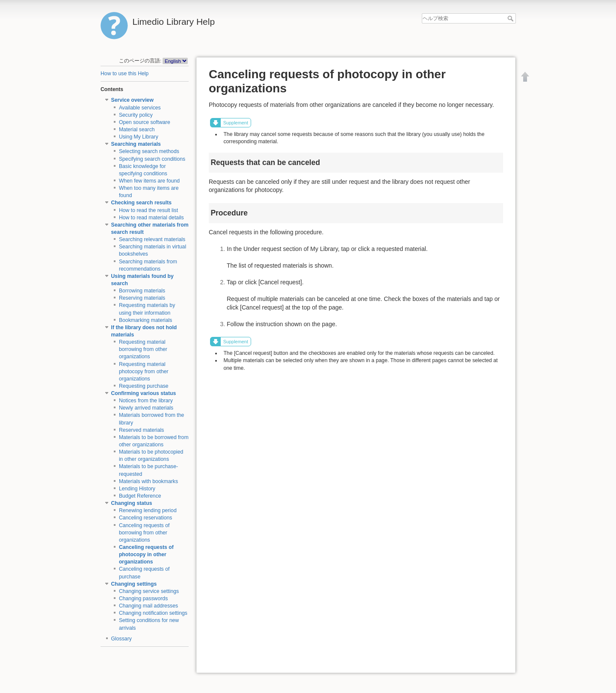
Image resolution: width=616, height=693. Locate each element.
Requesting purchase (144, 386)
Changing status (132, 503)
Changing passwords (143, 599)
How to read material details (151, 218)
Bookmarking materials (146, 320)
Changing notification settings (153, 613)
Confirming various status (144, 393)
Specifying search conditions (152, 159)
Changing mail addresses (148, 606)
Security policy (136, 115)
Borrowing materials (142, 291)
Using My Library (139, 137)
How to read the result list (148, 210)
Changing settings (134, 584)
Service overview (132, 100)
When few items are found (149, 181)
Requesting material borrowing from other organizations (143, 349)
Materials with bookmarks (148, 481)
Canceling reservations (146, 518)
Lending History (137, 489)
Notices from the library (146, 401)
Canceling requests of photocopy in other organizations (146, 554)
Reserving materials (142, 298)
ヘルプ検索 (511, 18)
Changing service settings (149, 591)
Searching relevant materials (152, 239)
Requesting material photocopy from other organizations (144, 372)
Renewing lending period (148, 510)
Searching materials (136, 144)
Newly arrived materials (146, 408)
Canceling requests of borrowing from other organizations (144, 533)
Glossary (121, 639)
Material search (137, 130)
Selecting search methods (149, 151)
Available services (140, 108)
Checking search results (142, 203)
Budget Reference (140, 496)
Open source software (145, 122)
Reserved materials (142, 430)
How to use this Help (124, 74)
